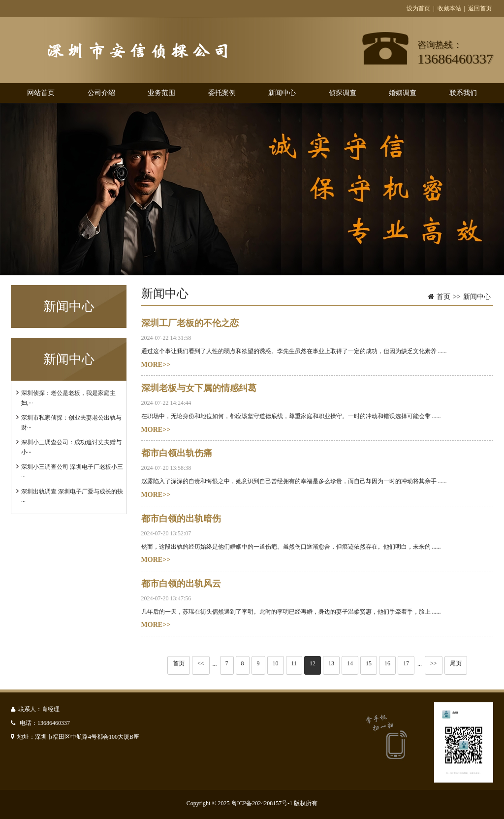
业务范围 (161, 93)
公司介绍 (101, 93)
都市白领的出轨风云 (181, 584)
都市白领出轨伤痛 (177, 453)
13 (331, 663)
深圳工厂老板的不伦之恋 (190, 323)
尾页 (456, 663)
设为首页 (418, 8)
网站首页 (41, 93)
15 (369, 663)
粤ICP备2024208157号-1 (262, 803)
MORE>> (156, 365)
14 (350, 663)
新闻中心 (282, 93)
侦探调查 (343, 93)
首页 (443, 297)
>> (434, 663)
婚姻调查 (403, 93)
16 (387, 663)
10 (276, 663)
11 (294, 663)
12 (313, 663)
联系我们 (463, 93)
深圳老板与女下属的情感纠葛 (199, 388)
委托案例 (222, 93)
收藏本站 (449, 8)
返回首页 (480, 8)
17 (406, 663)
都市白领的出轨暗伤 (181, 519)
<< (201, 663)
